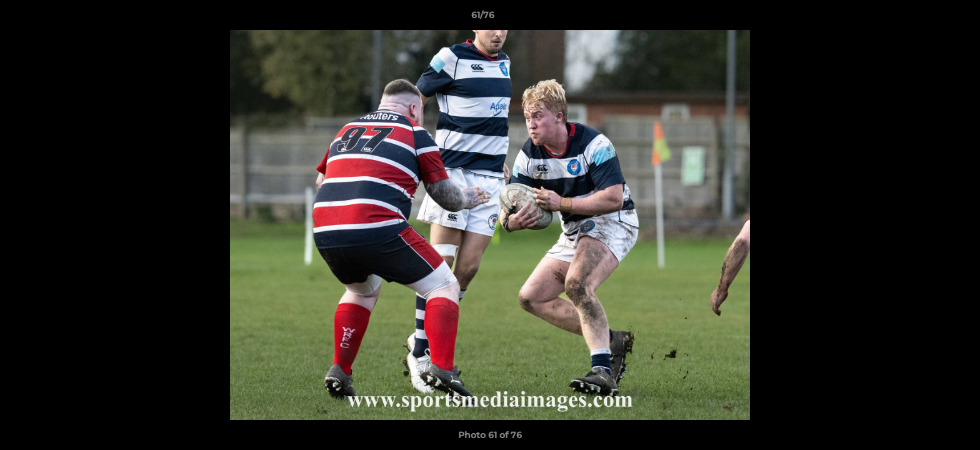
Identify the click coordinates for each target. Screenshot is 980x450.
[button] (927, 18)
